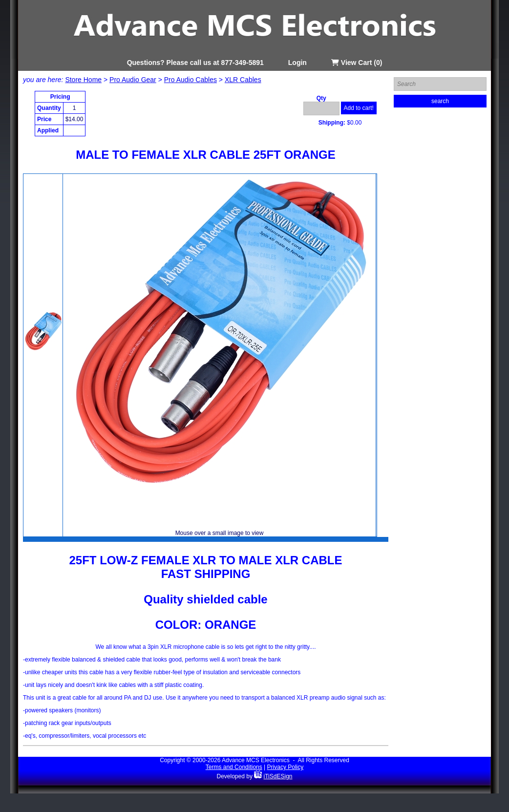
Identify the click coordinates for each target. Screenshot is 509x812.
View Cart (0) (357, 63)
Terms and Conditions (234, 767)
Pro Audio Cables (191, 80)
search (440, 101)
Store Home (83, 80)
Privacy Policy (286, 767)
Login (297, 63)
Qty (321, 98)
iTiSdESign (278, 776)
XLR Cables (243, 80)
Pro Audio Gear (133, 80)
